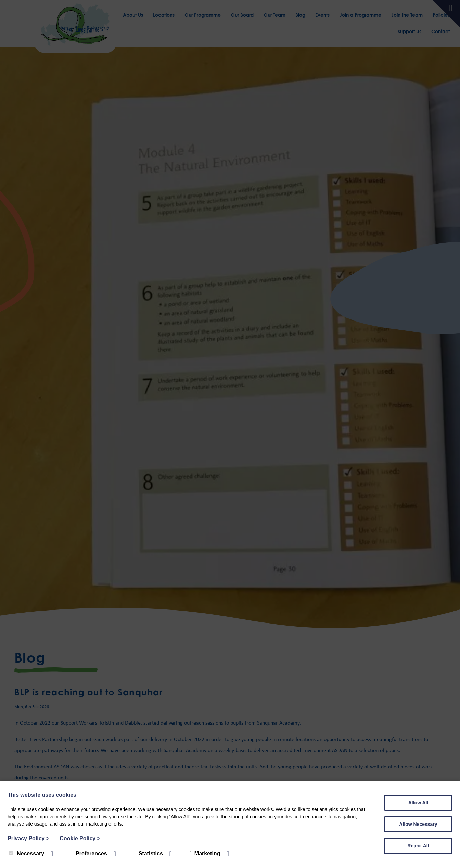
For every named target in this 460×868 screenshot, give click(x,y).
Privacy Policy (28, 838)
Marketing (203, 853)
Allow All (418, 803)
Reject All (418, 846)
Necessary (27, 853)
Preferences (87, 853)
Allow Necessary (418, 824)
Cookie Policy (80, 838)
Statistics (147, 853)
